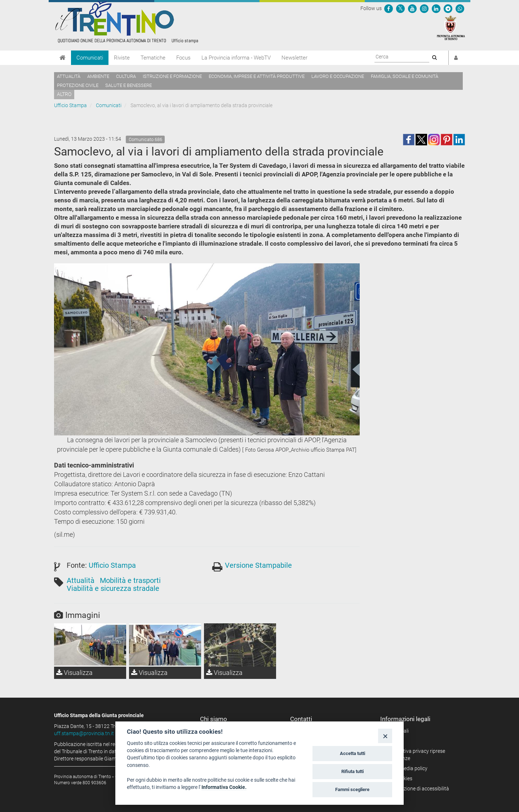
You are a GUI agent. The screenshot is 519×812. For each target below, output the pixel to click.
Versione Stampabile (258, 565)
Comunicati (90, 58)
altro (64, 94)
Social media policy (406, 768)
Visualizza (74, 673)
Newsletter (294, 58)
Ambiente (98, 76)
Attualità (69, 76)
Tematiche (153, 58)
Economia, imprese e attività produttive (257, 76)
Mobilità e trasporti (130, 580)
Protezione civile (78, 85)
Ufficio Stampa (70, 105)
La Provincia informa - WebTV (236, 58)
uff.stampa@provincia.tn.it (84, 733)
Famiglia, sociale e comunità (405, 76)
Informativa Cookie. (224, 787)
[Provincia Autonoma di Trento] (451, 27)
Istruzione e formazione (172, 76)
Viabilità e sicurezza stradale (113, 588)
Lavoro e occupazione (338, 76)
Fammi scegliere (352, 789)
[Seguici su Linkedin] (436, 8)
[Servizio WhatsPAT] (460, 8)
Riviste (122, 58)
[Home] (63, 58)
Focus (183, 58)
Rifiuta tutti (352, 771)
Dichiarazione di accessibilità (417, 789)
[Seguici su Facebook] (389, 8)
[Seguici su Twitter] (400, 8)
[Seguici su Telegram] (448, 8)
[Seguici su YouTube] (412, 8)
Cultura (126, 76)
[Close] (385, 736)
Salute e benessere (128, 85)
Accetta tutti (352, 753)
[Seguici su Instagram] (424, 8)
